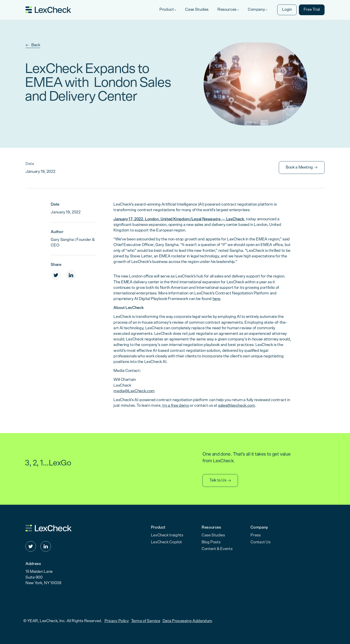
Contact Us (260, 542)
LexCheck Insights (167, 535)
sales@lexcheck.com (237, 406)
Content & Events (217, 549)
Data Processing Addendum (187, 621)
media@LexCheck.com (134, 391)
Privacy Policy (117, 621)
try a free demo (176, 406)
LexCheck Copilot (166, 542)
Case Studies (213, 535)
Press (255, 535)
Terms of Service (146, 621)
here (217, 299)
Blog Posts (211, 542)
